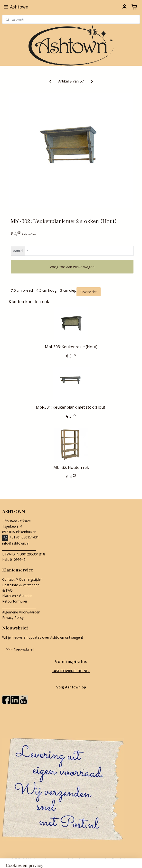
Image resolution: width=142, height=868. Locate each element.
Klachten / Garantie (17, 596)
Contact (8, 579)
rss (59, 859)
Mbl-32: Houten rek (71, 467)
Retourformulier (15, 601)
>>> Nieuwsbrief (20, 649)
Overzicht (89, 292)
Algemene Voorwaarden (21, 612)
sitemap (49, 859)
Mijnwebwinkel (120, 859)
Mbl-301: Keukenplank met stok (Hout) (71, 407)
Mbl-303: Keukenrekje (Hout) (71, 347)
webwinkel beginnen (78, 859)
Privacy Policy (13, 617)
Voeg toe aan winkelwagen (72, 267)
